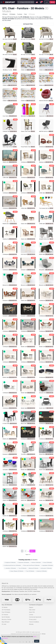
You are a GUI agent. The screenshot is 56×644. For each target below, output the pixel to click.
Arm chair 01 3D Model (44, 55)
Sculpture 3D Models (10, 562)
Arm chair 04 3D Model (45, 39)
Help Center (32, 610)
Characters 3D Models (23, 562)
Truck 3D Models (29, 571)
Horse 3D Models (47, 562)
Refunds (31, 624)
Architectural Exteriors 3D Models (12, 565)
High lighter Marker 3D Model (28, 116)
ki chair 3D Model (7, 423)
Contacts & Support (36, 605)
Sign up (52, 2)
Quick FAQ (32, 612)
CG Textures (5, 615)
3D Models (5, 607)
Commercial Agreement (35, 617)
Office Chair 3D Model (8, 147)
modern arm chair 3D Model (9, 224)
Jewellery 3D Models (10, 568)
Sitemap (44, 634)
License (31, 615)
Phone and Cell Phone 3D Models (31, 565)
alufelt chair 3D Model (26, 500)
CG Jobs (4, 624)
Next (32, 551)
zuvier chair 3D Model (44, 408)
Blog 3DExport (6, 622)
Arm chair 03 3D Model (8, 55)
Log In (47, 2)
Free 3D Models (6, 612)
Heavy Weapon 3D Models (16, 571)
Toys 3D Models (22, 568)
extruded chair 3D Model (45, 393)
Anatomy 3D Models (41, 571)
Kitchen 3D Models (36, 562)
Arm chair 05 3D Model (26, 39)
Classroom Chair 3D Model (45, 116)
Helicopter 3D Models (46, 568)
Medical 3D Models (33, 568)
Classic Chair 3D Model (26, 131)
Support (31, 607)
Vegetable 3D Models (47, 565)
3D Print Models (6, 610)
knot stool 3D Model (26, 254)
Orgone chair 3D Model (8, 500)
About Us (5, 583)
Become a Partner (7, 619)
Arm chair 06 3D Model (8, 39)
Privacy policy (33, 619)
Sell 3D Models (6, 617)
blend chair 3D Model (8, 485)
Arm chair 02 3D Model (26, 55)
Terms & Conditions (34, 622)
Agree (37, 641)
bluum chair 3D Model (26, 423)
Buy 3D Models (7, 605)
